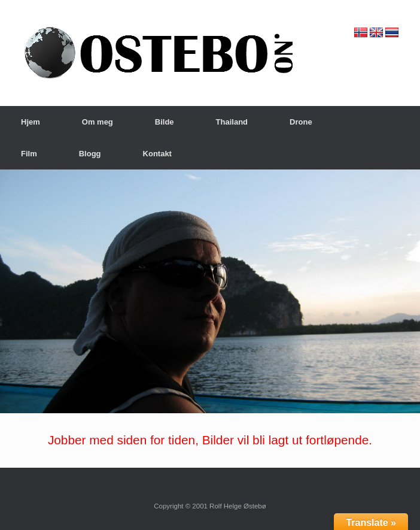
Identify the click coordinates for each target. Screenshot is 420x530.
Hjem (31, 122)
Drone (301, 122)
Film (29, 154)
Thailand (232, 122)
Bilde (165, 122)
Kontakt (157, 154)
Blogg (90, 154)
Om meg (98, 122)
